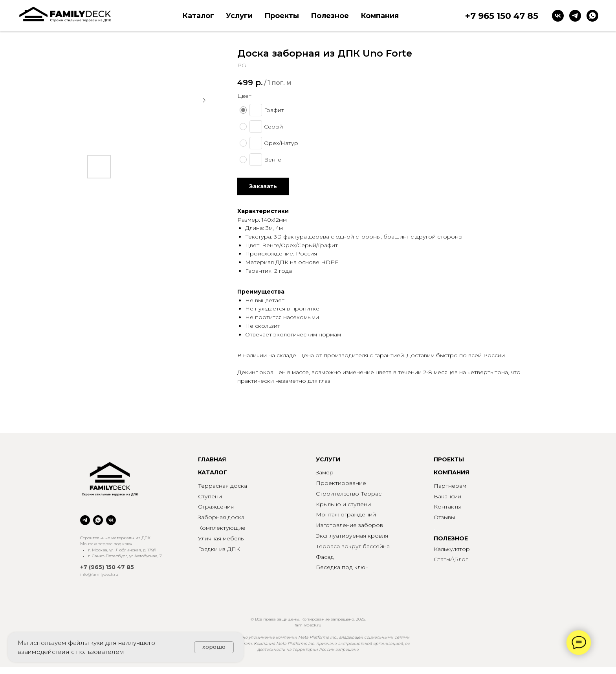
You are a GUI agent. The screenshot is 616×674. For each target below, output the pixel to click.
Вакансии (447, 496)
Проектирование (341, 483)
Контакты (447, 507)
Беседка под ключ (342, 567)
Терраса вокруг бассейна (353, 546)
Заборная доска (221, 517)
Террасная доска (223, 486)
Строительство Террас (349, 494)
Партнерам (450, 486)
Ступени (210, 496)
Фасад (325, 557)
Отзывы (444, 517)
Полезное (330, 16)
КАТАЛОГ (213, 472)
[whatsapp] (592, 16)
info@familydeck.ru (99, 574)
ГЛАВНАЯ (212, 459)
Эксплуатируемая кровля (352, 536)
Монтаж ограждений (346, 514)
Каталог (198, 16)
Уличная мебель (221, 538)
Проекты (282, 16)
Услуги (239, 16)
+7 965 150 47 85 (502, 16)
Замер (325, 472)
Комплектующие (222, 528)
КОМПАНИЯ (451, 472)
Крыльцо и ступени (343, 504)
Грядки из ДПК (219, 549)
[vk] (558, 16)
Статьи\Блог (451, 559)
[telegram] (575, 16)
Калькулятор (452, 549)
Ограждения (216, 507)
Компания (380, 16)
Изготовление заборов (349, 525)
